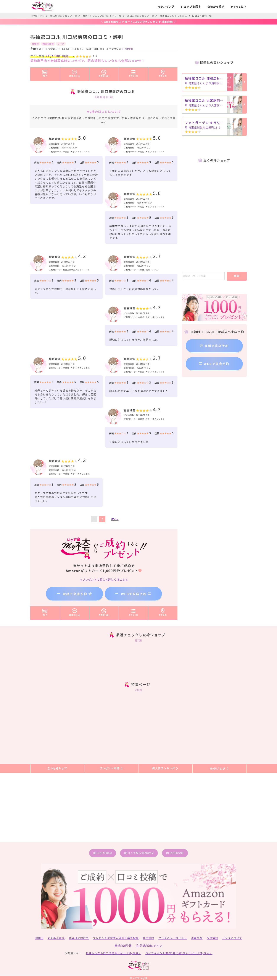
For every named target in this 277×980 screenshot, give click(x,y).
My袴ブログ (220, 768)
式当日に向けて (79, 938)
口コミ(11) (75, 73)
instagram (103, 853)
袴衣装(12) (104, 73)
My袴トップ (57, 768)
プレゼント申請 (111, 768)
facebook (175, 853)
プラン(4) (134, 73)
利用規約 (149, 938)
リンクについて (232, 938)
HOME (39, 938)
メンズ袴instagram (139, 853)
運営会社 (197, 938)
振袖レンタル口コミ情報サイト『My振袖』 (114, 953)
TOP (45, 73)
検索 (237, 276)
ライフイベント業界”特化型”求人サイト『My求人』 (179, 953)
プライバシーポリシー (173, 938)
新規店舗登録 (123, 945)
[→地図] (128, 49)
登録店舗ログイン (149, 945)
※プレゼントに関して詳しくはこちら (104, 579)
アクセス (163, 73)
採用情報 (212, 938)
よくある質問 (56, 938)
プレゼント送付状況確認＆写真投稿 (116, 938)
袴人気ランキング (165, 768)
